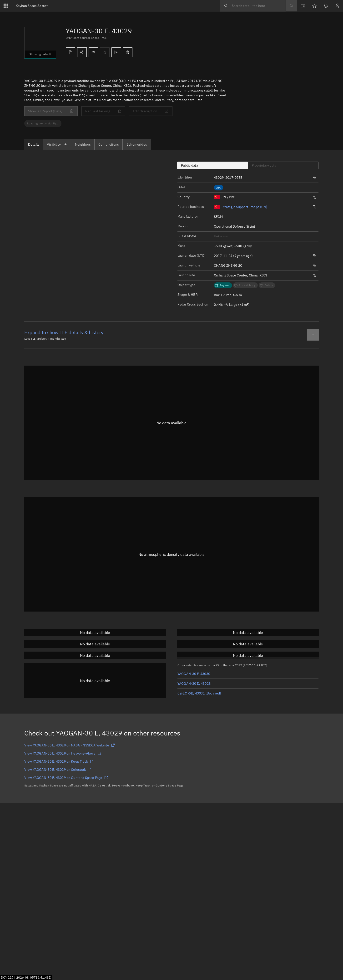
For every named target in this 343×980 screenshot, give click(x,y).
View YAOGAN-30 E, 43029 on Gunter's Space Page (66, 778)
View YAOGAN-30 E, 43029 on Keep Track (59, 761)
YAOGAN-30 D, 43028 (194, 684)
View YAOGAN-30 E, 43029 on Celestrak (58, 770)
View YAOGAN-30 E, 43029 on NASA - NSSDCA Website (70, 745)
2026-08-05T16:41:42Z (33, 977)
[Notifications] (326, 6)
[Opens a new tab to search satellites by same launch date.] (315, 256)
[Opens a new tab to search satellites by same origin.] (315, 197)
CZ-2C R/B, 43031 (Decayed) (199, 693)
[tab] (34, 144)
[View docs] (303, 6)
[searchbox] (253, 6)
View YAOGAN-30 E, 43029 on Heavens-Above (63, 753)
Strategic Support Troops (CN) (244, 207)
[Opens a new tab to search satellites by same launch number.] (315, 178)
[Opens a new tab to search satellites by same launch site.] (315, 276)
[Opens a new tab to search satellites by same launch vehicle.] (315, 266)
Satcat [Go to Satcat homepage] (32, 6)
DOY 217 (7, 977)
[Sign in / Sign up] (337, 6)
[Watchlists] (314, 6)
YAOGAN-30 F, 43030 (194, 674)
